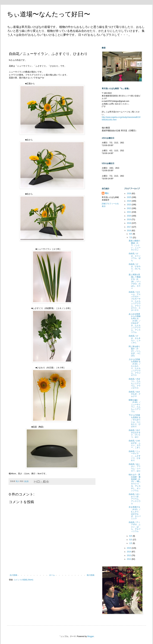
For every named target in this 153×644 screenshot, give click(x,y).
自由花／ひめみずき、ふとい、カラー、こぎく (135, 444)
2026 (129, 194)
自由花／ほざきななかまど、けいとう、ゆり (135, 434)
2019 (129, 219)
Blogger (91, 636)
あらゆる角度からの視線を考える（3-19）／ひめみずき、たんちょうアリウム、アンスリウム (135, 323)
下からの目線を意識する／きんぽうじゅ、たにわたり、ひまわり (135, 421)
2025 (129, 197)
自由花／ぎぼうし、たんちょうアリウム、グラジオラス (135, 384)
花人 (107, 193)
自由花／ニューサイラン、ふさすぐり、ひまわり (135, 456)
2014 (129, 552)
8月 (131, 234)
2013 (129, 555)
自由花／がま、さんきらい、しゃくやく (135, 339)
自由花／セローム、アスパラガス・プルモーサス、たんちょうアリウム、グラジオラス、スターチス (135, 301)
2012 (129, 559)
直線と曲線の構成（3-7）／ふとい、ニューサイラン (135, 245)
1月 (131, 543)
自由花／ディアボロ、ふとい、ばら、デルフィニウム (135, 527)
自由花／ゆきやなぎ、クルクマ (135, 394)
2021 (129, 212)
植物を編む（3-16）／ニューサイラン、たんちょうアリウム (135, 406)
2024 (129, 201)
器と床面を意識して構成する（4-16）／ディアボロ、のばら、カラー (135, 281)
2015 (129, 548)
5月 (131, 540)
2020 (129, 216)
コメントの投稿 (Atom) (23, 580)
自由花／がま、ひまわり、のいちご (135, 268)
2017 (129, 227)
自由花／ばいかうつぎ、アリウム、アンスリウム (135, 499)
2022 (129, 208)
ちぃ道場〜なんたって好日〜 (49, 14)
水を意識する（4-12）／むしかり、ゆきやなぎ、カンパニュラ (135, 513)
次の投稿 (13, 575)
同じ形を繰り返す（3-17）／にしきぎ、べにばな (135, 351)
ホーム (52, 575)
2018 (129, 223)
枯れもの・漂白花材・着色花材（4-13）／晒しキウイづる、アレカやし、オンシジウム (135, 483)
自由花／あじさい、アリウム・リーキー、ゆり (135, 468)
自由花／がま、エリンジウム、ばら (135, 257)
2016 (129, 231)
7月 (131, 238)
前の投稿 (91, 575)
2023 (129, 205)
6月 (131, 536)
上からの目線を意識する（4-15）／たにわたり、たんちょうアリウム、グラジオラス (135, 367)
